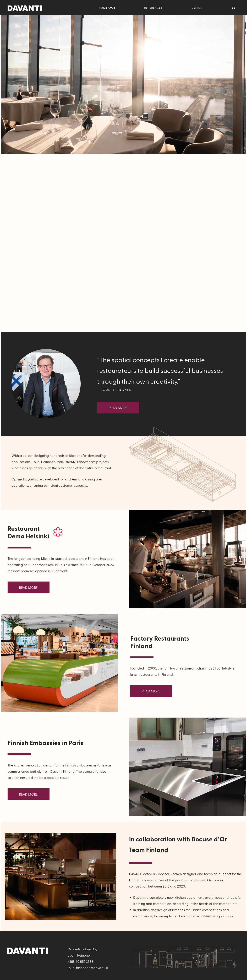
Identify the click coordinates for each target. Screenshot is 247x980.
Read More (118, 408)
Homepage (107, 8)
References (153, 8)
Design (197, 8)
